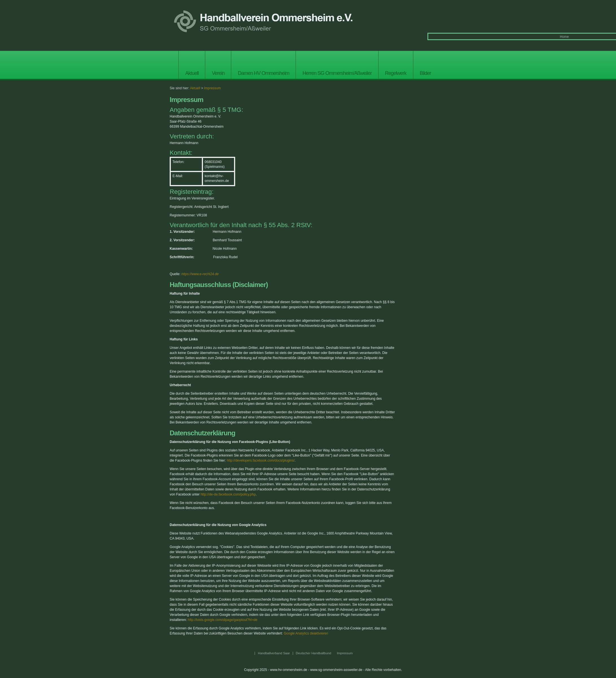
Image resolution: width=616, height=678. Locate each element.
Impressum (212, 88)
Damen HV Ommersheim (263, 73)
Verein (218, 73)
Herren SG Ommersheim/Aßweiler (337, 73)
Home (564, 37)
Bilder (425, 73)
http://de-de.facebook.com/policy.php (228, 494)
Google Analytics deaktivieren (306, 633)
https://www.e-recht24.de (200, 274)
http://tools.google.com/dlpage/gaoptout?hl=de (223, 620)
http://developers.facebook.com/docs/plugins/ (261, 460)
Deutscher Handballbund (314, 653)
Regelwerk (396, 73)
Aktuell (192, 73)
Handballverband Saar (274, 653)
